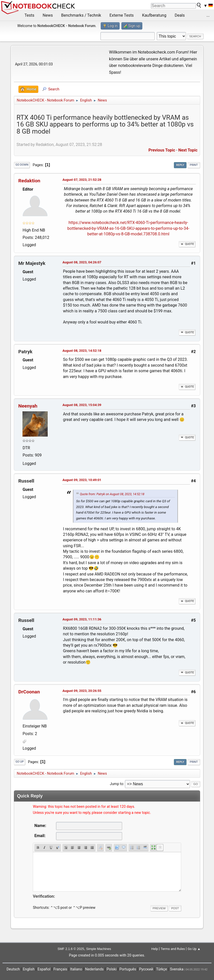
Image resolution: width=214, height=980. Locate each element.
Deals (180, 15)
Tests (29, 15)
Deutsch (13, 969)
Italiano (76, 969)
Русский (146, 969)
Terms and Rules (173, 949)
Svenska (177, 969)
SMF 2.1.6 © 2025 (71, 949)
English (29, 969)
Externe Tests (122, 15)
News (48, 15)
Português (128, 969)
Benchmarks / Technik (81, 15)
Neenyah (28, 406)
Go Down (22, 165)
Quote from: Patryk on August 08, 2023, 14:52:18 (112, 494)
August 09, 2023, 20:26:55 (82, 691)
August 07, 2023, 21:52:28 (82, 180)
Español (44, 969)
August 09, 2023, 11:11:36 (82, 619)
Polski (112, 969)
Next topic (188, 150)
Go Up (19, 762)
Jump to (116, 784)
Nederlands (94, 969)
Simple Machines (99, 949)
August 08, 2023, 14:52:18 (82, 351)
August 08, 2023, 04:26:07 (82, 262)
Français (60, 969)
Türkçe (162, 969)
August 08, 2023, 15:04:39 (82, 405)
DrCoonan (29, 692)
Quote (187, 244)
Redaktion (29, 181)
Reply (180, 165)
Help (155, 949)
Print (194, 165)
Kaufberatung (154, 15)
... (208, 15)
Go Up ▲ (194, 949)
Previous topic (162, 150)
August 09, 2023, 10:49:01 (82, 480)
